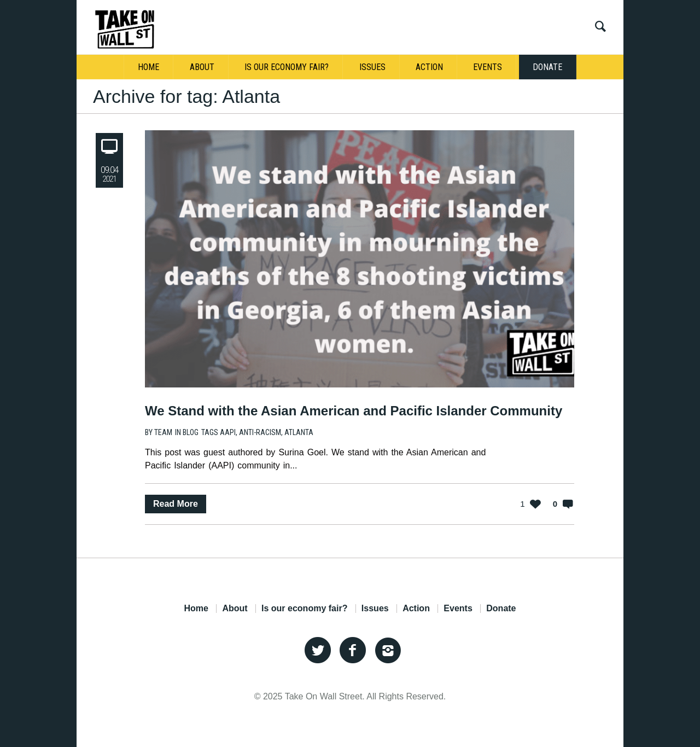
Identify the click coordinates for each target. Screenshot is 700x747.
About (235, 609)
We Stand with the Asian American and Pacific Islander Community (354, 411)
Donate (501, 609)
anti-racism (260, 432)
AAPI (228, 432)
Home (196, 609)
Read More (176, 504)
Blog (191, 432)
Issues (375, 609)
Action (416, 609)
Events (458, 609)
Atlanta (299, 432)
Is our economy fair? (304, 609)
